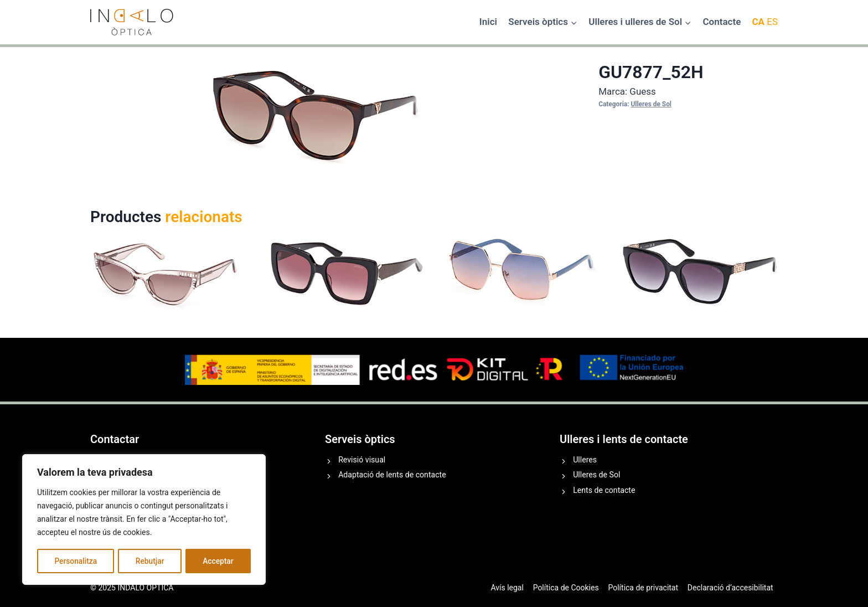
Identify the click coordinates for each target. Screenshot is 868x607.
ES (772, 22)
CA (758, 22)
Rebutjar (150, 561)
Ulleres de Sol (651, 104)
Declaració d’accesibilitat (730, 588)
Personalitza (75, 561)
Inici (488, 22)
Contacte (722, 22)
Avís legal (507, 588)
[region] (144, 520)
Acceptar (218, 561)
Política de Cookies (566, 588)
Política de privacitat (643, 588)
